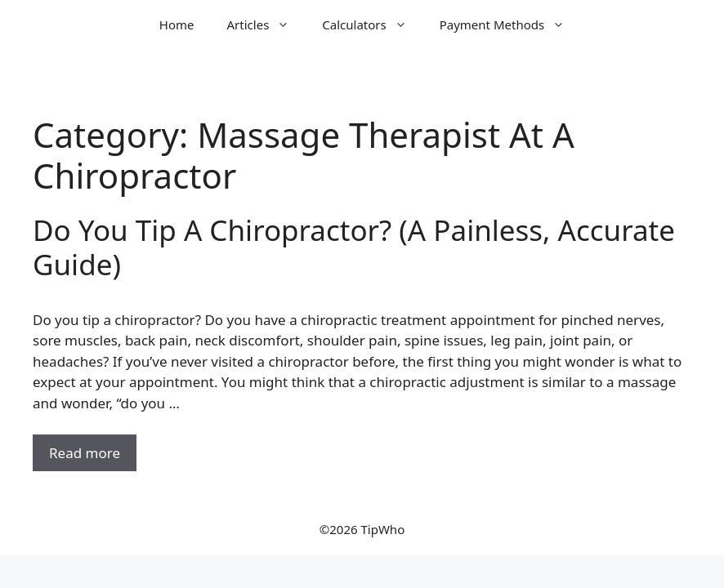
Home (177, 24)
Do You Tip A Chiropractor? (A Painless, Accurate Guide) (354, 247)
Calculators (372, 24)
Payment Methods (510, 24)
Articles (267, 24)
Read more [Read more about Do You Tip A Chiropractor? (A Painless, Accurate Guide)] (85, 453)
